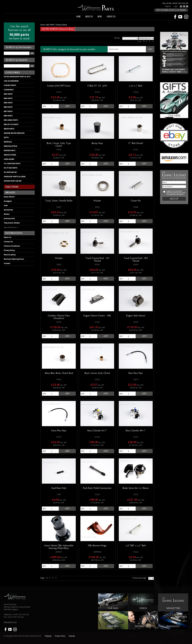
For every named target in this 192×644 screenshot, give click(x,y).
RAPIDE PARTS (10, 151)
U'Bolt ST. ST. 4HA (97, 86)
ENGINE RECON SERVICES (14, 133)
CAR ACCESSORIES (11, 81)
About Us (8, 237)
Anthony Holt (9, 219)
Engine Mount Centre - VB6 (97, 316)
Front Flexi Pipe (59, 431)
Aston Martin (9, 197)
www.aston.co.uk (10, 622)
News (100, 17)
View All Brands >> (11, 228)
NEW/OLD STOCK (11, 146)
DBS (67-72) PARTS (11, 124)
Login (176, 6)
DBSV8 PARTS (9, 129)
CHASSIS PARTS (10, 85)
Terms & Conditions (12, 246)
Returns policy (10, 255)
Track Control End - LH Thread (97, 260)
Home (79, 17)
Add (67, 106)
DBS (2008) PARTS (11, 120)
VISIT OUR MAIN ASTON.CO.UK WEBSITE (171, 10)
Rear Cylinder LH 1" (97, 431)
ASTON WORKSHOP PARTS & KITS (17, 77)
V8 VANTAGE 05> (11, 172)
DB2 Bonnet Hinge (97, 546)
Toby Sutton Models (12, 223)
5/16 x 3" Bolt (136, 86)
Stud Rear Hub (59, 488)
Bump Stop (97, 143)
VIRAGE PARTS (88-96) (13, 181)
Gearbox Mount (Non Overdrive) (59, 317)
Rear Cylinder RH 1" (136, 431)
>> (153, 41)
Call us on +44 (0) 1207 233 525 (175, 3)
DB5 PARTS (8, 103)
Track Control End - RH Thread (136, 260)
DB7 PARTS (8, 111)
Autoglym (8, 201)
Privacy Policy (9, 250)
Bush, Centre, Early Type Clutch (59, 145)
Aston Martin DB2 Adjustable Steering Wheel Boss (59, 547)
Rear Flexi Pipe (136, 373)
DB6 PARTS (8, 107)
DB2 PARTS (8, 94)
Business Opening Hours (14, 259)
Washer (97, 201)
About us (89, 17)
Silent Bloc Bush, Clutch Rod (59, 373)
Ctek (6, 206)
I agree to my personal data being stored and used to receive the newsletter (176, 193)
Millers (7, 214)
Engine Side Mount (136, 316)
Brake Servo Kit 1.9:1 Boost (136, 488)
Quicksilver (8, 210)
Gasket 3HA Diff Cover (59, 86)
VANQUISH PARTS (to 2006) (15, 177)
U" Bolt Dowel (136, 143)
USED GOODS (9, 159)
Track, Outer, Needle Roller (59, 201)
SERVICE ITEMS (10, 155)
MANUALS (8, 142)
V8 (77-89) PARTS (11, 168)
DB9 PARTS (8, 116)
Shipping (48, 636)
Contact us (111, 17)
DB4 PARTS (8, 98)
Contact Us (8, 242)
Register (168, 6)
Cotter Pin (136, 201)
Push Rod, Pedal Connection (97, 488)
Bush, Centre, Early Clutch (97, 373)
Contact (7, 263)
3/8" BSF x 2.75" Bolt (136, 546)
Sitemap (72, 636)
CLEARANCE (9, 90)
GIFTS (6, 138)
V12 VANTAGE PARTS (12, 164)
